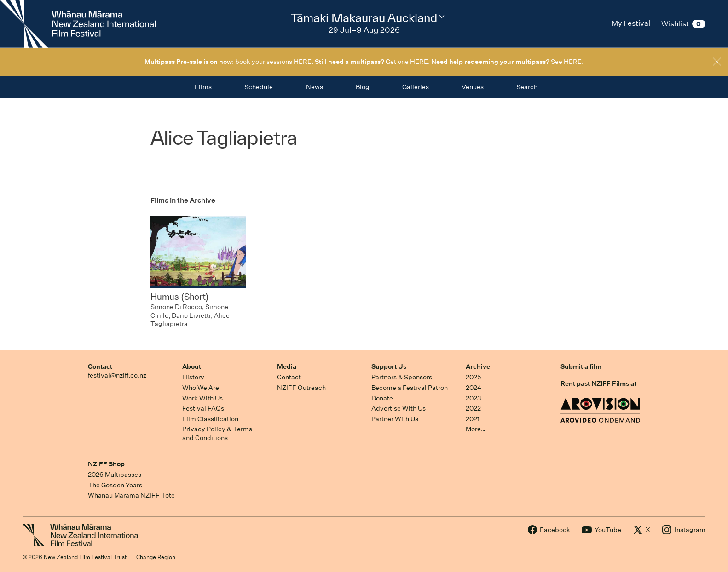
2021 (473, 419)
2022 (473, 408)
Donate (382, 398)
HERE (303, 62)
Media (287, 366)
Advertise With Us (399, 408)
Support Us (389, 366)
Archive (478, 366)
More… (476, 429)
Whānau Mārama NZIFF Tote (131, 495)
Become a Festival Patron (410, 388)
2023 (474, 398)
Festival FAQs (203, 408)
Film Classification (210, 419)
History (193, 377)
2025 (473, 377)
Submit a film (581, 366)
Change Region (156, 557)
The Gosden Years (115, 485)
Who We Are (201, 388)
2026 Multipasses (115, 475)
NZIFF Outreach (301, 388)
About (192, 366)
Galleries (416, 87)
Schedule (259, 87)
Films (203, 87)
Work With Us (202, 398)
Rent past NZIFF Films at (598, 383)
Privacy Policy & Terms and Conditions (217, 433)
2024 (474, 388)
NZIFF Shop (106, 464)
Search (527, 87)
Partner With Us (395, 419)
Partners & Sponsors (402, 377)
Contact (100, 366)
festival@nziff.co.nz (117, 375)
